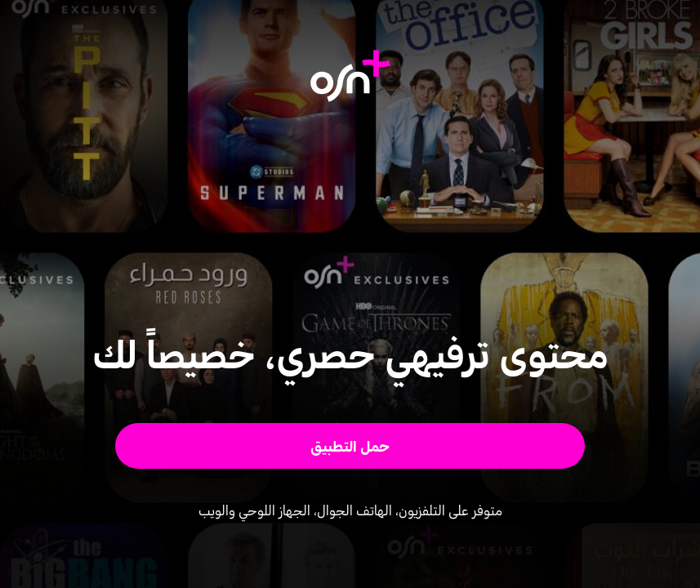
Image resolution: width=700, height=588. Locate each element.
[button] (350, 446)
